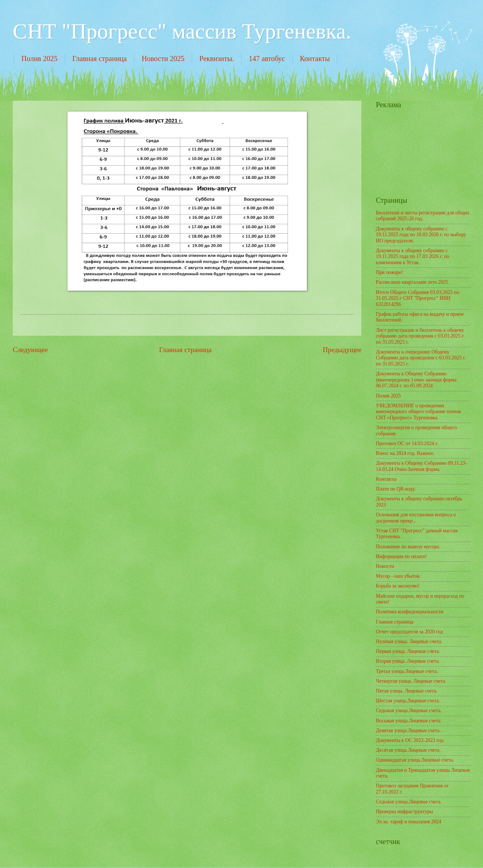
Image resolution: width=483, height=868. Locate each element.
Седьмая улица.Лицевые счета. (409, 710)
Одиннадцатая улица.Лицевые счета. (415, 760)
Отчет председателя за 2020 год (409, 632)
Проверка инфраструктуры (404, 812)
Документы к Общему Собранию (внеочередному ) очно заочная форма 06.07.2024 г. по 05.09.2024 (416, 380)
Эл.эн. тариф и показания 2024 (409, 822)
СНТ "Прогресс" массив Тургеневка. (182, 31)
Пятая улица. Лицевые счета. (407, 691)
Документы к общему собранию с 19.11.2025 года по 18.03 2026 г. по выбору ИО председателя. (421, 235)
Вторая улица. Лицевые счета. (408, 661)
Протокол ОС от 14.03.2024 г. (407, 443)
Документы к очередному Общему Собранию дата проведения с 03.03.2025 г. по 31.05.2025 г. (421, 358)
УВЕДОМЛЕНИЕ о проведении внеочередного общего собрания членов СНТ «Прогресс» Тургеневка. (418, 412)
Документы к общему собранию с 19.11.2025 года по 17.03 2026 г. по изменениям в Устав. (413, 257)
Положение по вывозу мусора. (408, 547)
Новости (385, 566)
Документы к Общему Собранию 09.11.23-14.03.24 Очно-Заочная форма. (421, 466)
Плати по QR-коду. (396, 489)
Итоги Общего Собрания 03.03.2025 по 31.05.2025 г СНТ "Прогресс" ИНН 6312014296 (417, 298)
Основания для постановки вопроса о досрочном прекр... (416, 518)
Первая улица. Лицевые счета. (408, 651)
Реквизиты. (217, 58)
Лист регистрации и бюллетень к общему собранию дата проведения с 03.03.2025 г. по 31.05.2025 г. (420, 336)
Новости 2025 (163, 58)
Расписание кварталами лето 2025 (412, 282)
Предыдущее (342, 350)
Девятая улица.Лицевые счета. (408, 730)
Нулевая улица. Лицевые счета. (409, 641)
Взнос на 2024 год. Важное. (405, 453)
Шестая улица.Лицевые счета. (408, 701)
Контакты (315, 58)
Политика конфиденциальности (410, 612)
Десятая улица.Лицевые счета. (408, 750)
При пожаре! (389, 272)
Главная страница (100, 58)
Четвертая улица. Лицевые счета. (411, 681)
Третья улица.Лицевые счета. (407, 671)
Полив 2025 (39, 58)
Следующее (30, 350)
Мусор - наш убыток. (398, 576)
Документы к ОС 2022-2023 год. (410, 740)
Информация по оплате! (401, 556)
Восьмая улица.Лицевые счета (408, 721)
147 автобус (267, 58)
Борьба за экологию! (398, 586)
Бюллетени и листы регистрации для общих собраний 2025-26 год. (423, 216)
